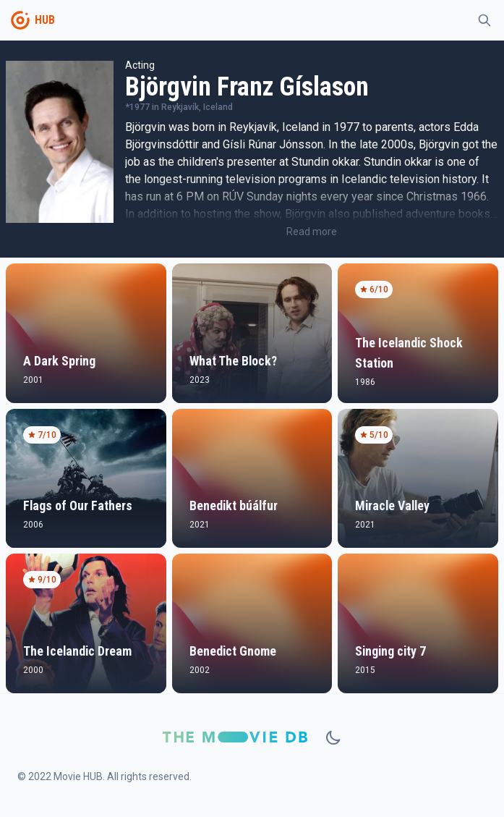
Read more (312, 232)
